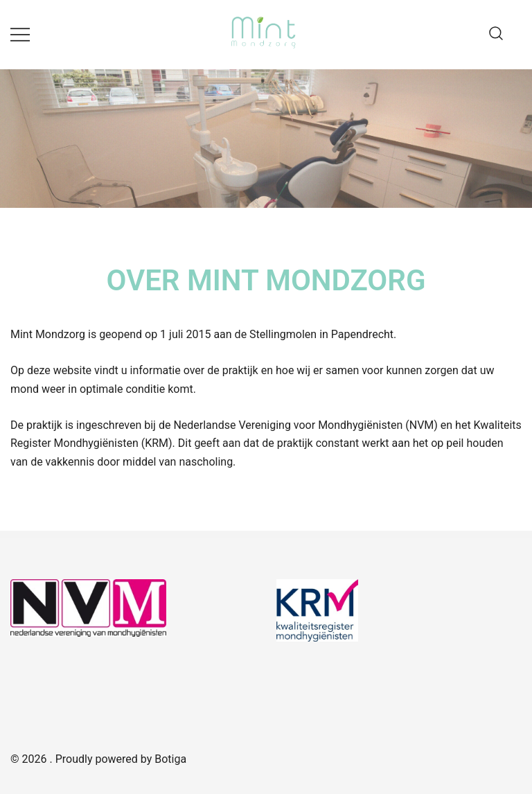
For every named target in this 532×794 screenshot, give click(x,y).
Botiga (170, 759)
